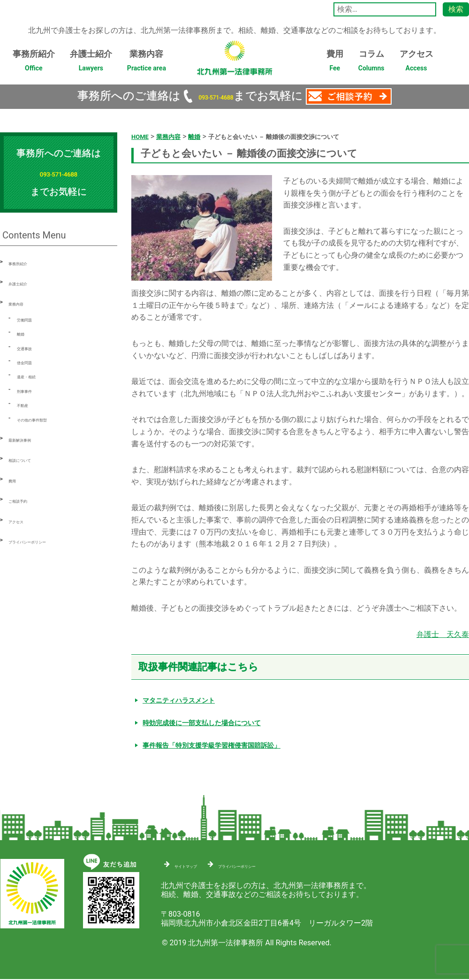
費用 (335, 63)
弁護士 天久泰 (443, 634)
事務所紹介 (34, 63)
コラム (371, 63)
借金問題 (32, 361)
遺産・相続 (36, 375)
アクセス (416, 63)
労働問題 (32, 318)
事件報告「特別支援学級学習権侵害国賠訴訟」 (212, 745)
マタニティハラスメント (179, 700)
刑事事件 (32, 390)
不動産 (28, 404)
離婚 (24, 333)
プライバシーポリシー (46, 540)
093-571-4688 (216, 96)
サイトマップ (197, 864)
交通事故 (32, 347)
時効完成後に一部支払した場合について (202, 722)
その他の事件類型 (47, 418)
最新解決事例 (31, 439)
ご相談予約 (27, 500)
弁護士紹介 (91, 63)
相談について (31, 459)
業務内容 (147, 63)
